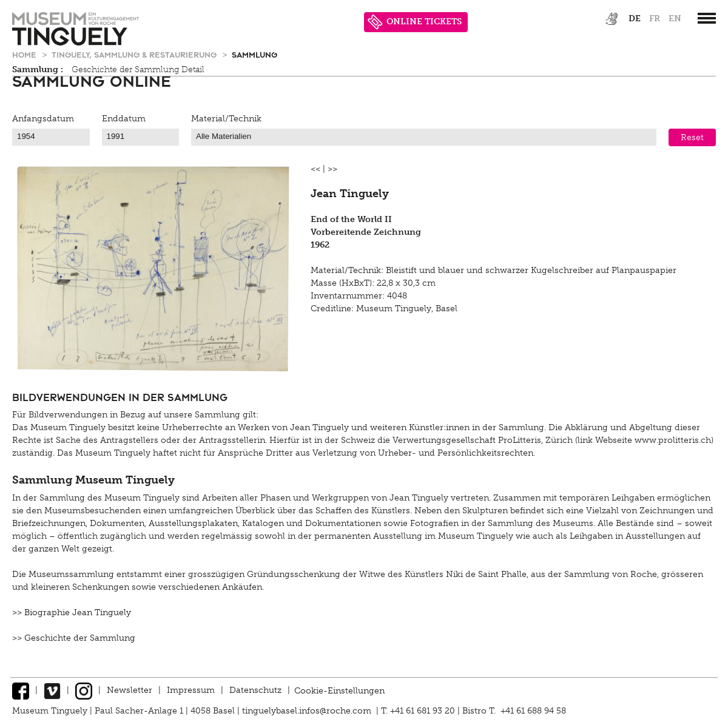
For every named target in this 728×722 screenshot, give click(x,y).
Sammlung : (38, 69)
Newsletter (130, 690)
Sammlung (254, 54)
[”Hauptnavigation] (707, 18)
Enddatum (124, 119)
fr (655, 19)
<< (315, 169)
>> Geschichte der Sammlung (74, 638)
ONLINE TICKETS (415, 22)
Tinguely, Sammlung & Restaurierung (135, 54)
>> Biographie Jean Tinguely (72, 612)
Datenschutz (255, 690)
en (675, 19)
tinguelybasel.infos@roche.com (308, 711)
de (635, 19)
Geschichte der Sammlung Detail (138, 69)
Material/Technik (226, 119)
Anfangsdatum (43, 119)
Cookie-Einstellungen (339, 690)
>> (332, 169)
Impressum (191, 690)
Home (25, 54)
